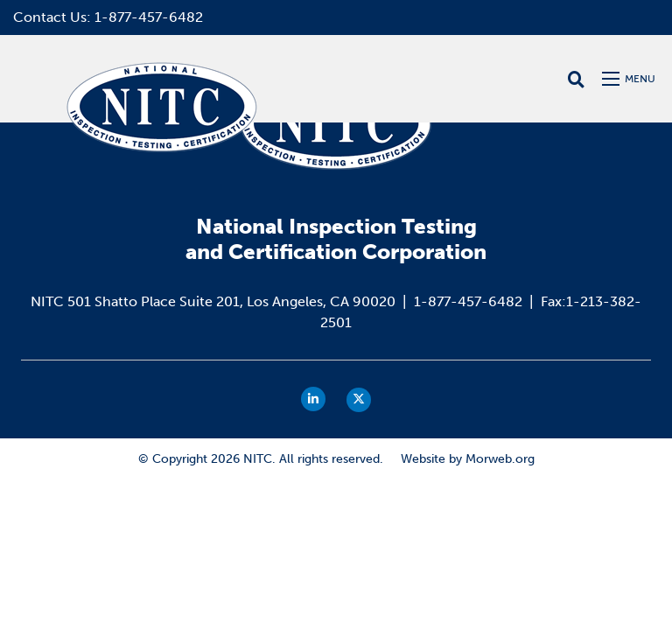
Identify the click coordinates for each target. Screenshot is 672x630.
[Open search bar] (576, 80)
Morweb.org (500, 459)
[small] (313, 399)
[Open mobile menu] (630, 79)
